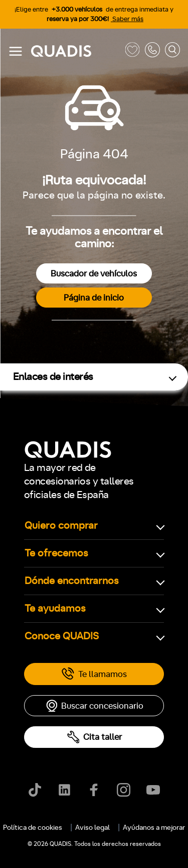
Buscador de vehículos (94, 274)
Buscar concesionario (94, 706)
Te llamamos (94, 674)
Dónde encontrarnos (72, 581)
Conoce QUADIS (62, 636)
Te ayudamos (55, 609)
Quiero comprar (61, 526)
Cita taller (94, 737)
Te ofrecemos (56, 553)
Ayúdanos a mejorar (154, 828)
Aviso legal (92, 828)
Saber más (127, 19)
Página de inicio (94, 298)
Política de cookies (33, 828)
